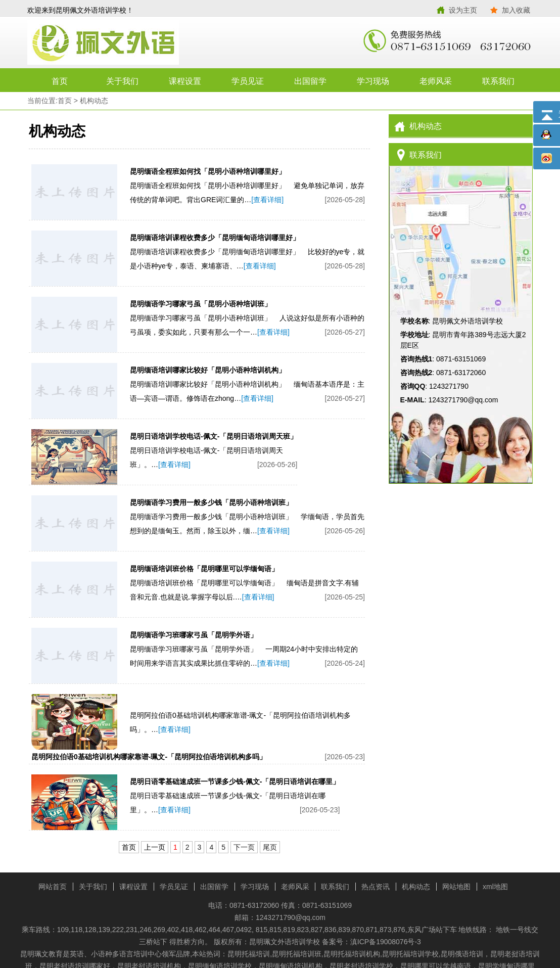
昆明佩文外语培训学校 (154, 43)
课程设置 (185, 81)
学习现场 (373, 81)
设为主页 (463, 10)
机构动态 (94, 101)
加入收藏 (516, 10)
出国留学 (310, 81)
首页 (60, 81)
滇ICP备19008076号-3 (386, 942)
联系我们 (498, 81)
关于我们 (122, 81)
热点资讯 (376, 887)
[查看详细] (267, 200)
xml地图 (495, 887)
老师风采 (436, 81)
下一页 (244, 847)
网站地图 (456, 887)
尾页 (270, 847)
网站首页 (53, 887)
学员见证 (248, 81)
